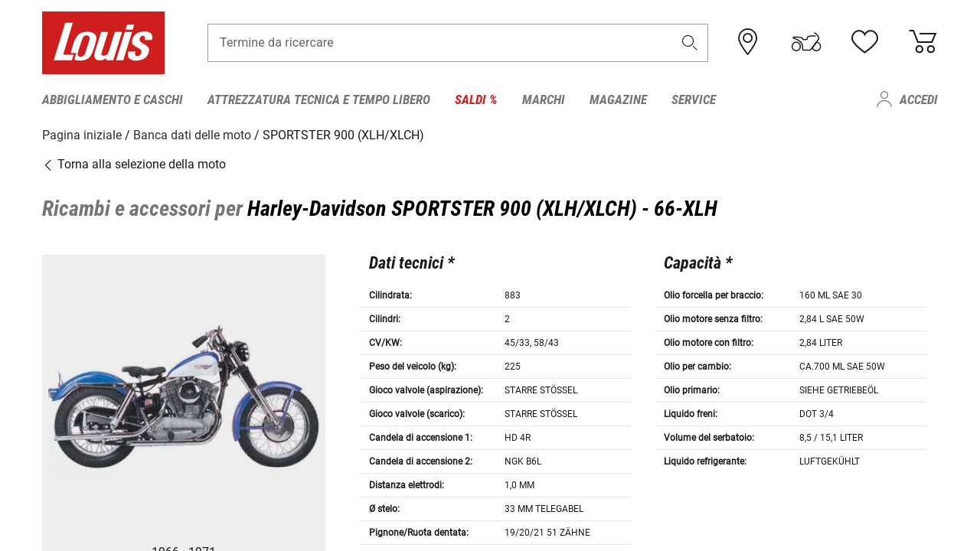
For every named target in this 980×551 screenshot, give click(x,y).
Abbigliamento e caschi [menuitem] (113, 99)
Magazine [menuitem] (618, 99)
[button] (690, 43)
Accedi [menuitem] (919, 99)
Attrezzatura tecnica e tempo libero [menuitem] (319, 99)
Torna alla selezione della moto (134, 164)
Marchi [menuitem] (544, 99)
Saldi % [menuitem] (476, 99)
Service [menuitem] (694, 99)
